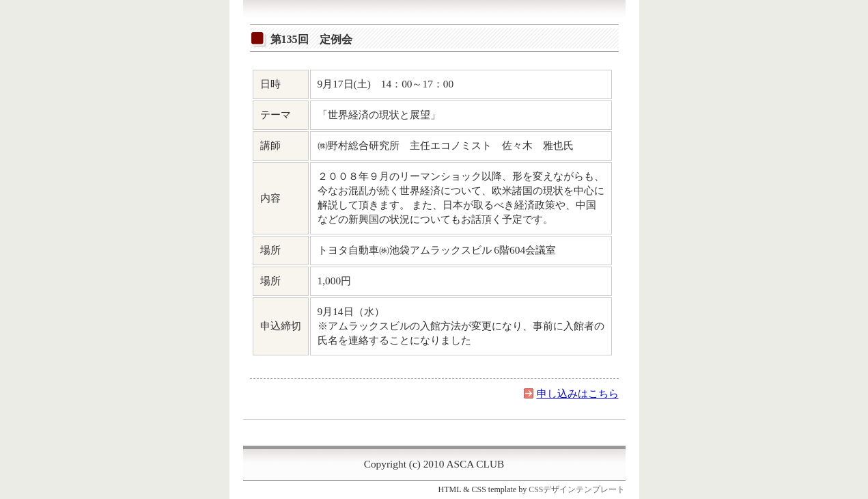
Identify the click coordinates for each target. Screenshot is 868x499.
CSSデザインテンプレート (577, 489)
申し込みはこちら (578, 393)
